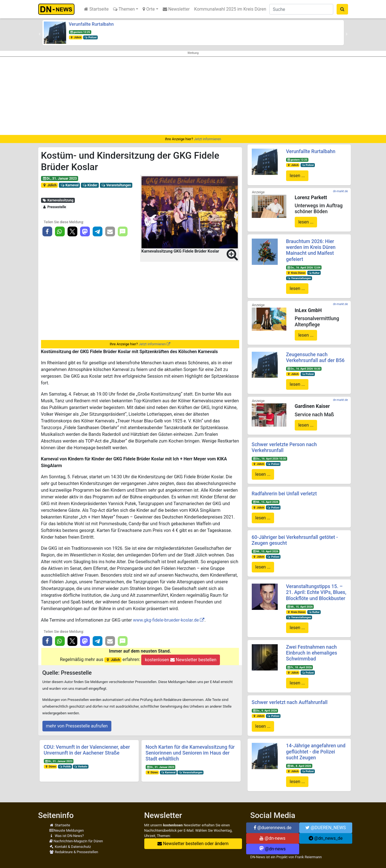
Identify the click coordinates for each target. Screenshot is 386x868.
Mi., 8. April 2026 (299, 766)
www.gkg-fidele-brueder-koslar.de (166, 620)
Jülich (75, 37)
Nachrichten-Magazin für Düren (76, 841)
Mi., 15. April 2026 (265, 502)
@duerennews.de (273, 828)
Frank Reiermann (308, 857)
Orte (149, 9)
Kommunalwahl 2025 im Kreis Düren (230, 9)
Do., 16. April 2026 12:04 (304, 267)
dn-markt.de (340, 191)
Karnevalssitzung (58, 200)
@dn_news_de (326, 838)
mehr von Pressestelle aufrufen (77, 726)
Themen (124, 9)
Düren (50, 766)
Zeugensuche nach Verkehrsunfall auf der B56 (315, 357)
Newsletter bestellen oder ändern (193, 844)
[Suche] (301, 9)
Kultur (314, 273)
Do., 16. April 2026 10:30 (304, 369)
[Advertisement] (193, 96)
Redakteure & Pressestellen (74, 852)
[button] (40, 34)
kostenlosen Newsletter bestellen (181, 660)
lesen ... (297, 176)
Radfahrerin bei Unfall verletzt (284, 494)
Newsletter (176, 9)
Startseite (96, 9)
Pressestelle (54, 207)
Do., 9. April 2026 (265, 711)
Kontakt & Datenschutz (70, 847)
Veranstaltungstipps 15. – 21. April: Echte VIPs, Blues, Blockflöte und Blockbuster (316, 592)
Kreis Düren (296, 273)
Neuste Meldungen (67, 830)
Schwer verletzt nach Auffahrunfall (290, 702)
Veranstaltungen (116, 185)
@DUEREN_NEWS (326, 828)
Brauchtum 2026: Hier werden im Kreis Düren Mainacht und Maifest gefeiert (311, 250)
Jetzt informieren (208, 139)
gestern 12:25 (80, 32)
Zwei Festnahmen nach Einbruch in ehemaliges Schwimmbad (312, 653)
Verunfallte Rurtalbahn (91, 24)
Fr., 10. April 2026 (300, 667)
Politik (65, 766)
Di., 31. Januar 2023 (59, 179)
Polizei (90, 37)
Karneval (69, 185)
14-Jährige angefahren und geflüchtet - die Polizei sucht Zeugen (316, 752)
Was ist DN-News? (67, 836)
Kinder (90, 185)
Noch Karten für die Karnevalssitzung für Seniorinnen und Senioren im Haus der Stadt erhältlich (190, 753)
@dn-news (272, 838)
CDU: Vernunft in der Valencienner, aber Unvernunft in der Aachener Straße (87, 750)
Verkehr (81, 766)
